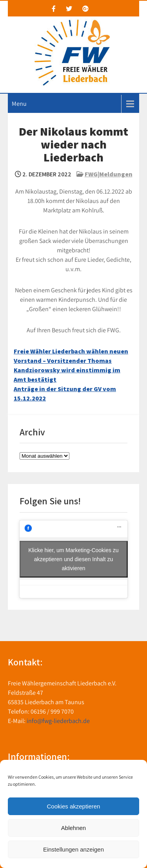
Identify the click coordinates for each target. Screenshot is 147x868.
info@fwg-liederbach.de (58, 721)
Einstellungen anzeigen (73, 849)
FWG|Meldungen (109, 174)
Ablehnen (73, 828)
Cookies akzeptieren (74, 806)
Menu (19, 104)
